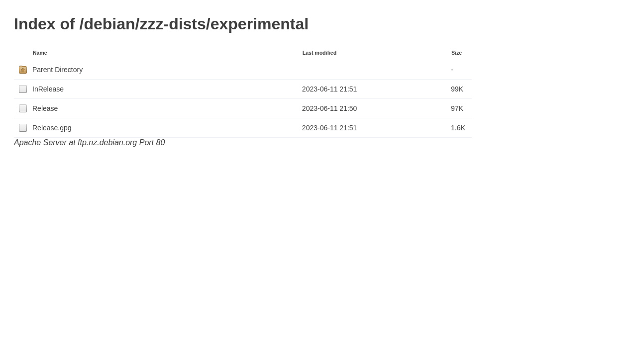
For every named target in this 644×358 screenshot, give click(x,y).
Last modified (320, 53)
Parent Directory (57, 70)
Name (40, 53)
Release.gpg (52, 128)
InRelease (48, 89)
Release (45, 108)
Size (457, 53)
